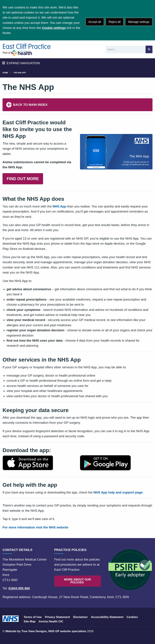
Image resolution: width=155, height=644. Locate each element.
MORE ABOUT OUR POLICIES (78, 581)
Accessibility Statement (107, 617)
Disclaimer (80, 617)
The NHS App (20, 73)
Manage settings (139, 22)
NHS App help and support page (118, 492)
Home (5, 73)
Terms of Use (33, 617)
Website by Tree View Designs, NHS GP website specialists (46, 631)
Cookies (132, 617)
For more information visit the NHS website (35, 527)
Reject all (114, 22)
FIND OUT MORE (23, 179)
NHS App (59, 206)
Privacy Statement (57, 617)
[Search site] (149, 49)
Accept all (95, 22)
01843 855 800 (19, 588)
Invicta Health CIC (51, 621)
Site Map (30, 621)
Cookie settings (54, 28)
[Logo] (27, 49)
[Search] (126, 49)
